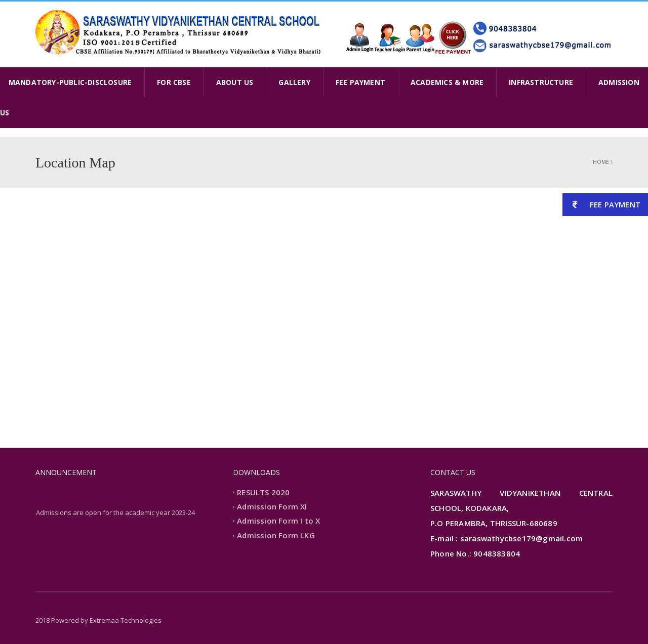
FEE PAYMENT (360, 82)
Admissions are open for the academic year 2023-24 (115, 513)
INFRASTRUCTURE (541, 82)
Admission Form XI (272, 506)
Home (601, 162)
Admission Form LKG (276, 535)
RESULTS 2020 (263, 492)
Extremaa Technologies (126, 620)
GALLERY (294, 82)
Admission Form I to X (278, 521)
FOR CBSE (174, 82)
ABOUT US (235, 82)
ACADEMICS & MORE (447, 82)
